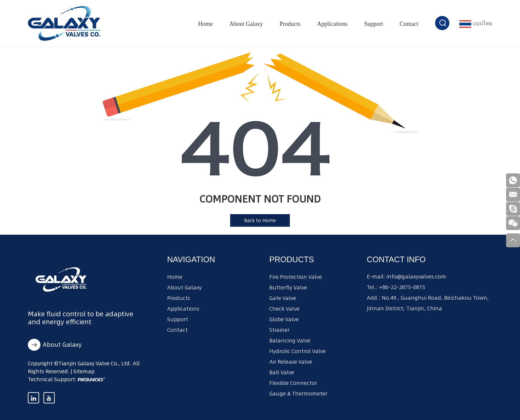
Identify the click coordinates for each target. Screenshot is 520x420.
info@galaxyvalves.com (416, 276)
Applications (332, 24)
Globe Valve (284, 319)
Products (290, 24)
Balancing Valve (290, 340)
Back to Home (260, 220)
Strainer (279, 330)
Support (374, 24)
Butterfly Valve (288, 287)
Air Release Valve (291, 362)
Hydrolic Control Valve (297, 351)
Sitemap (84, 371)
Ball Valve (282, 372)
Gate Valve (283, 298)
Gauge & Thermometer (298, 393)
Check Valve (284, 309)
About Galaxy (246, 24)
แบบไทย (476, 24)
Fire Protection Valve (296, 277)
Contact (409, 24)
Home (206, 24)
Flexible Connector (293, 383)
